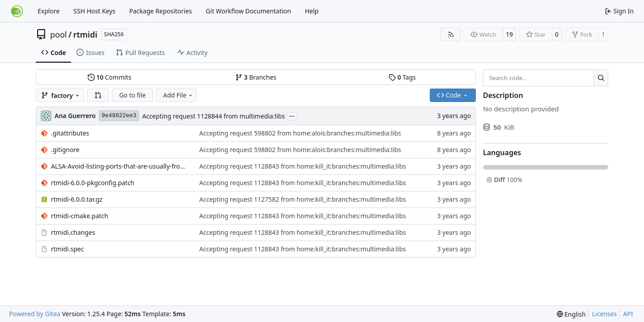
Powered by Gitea (35, 314)
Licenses (605, 314)
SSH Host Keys (94, 11)
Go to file (132, 95)
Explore (49, 11)
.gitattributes (70, 133)
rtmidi (85, 34)
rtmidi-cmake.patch (80, 216)
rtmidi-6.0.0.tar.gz (77, 199)
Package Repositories (161, 11)
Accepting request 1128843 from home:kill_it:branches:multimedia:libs (303, 166)
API (628, 314)
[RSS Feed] (451, 34)
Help (312, 11)
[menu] (571, 314)
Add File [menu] (178, 95)
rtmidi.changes (73, 232)
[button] (98, 95)
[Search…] (601, 78)
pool (59, 34)
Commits (110, 77)
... (292, 115)
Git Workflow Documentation (248, 11)
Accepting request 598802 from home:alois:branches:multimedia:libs (300, 133)
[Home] (17, 11)
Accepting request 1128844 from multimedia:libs (214, 116)
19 (509, 34)
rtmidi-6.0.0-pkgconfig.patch (93, 183)
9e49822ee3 (119, 116)
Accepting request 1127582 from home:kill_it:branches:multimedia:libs (303, 199)
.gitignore (65, 150)
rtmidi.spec (67, 249)
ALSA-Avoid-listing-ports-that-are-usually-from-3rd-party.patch (121, 166)
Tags (402, 77)
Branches (256, 77)
